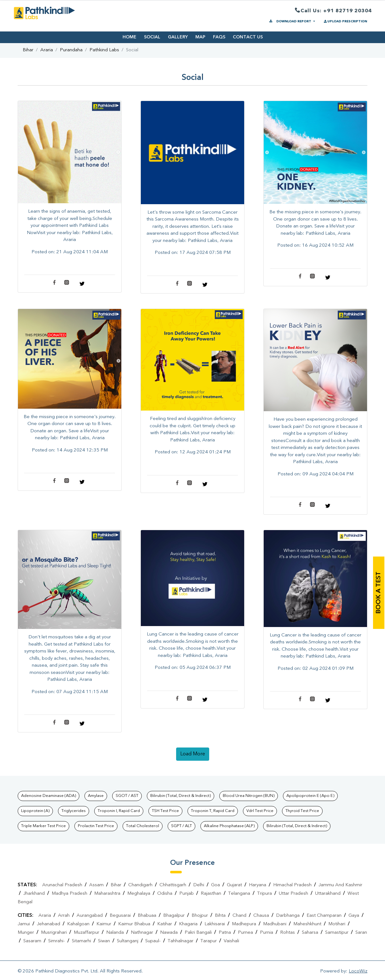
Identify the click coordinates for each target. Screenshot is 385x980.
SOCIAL (152, 37)
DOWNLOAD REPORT (290, 21)
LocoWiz (358, 971)
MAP (200, 37)
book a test (379, 593)
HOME (129, 37)
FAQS (219, 37)
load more (193, 754)
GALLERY (178, 37)
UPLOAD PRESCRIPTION (345, 21)
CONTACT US (248, 37)
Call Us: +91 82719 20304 (333, 11)
